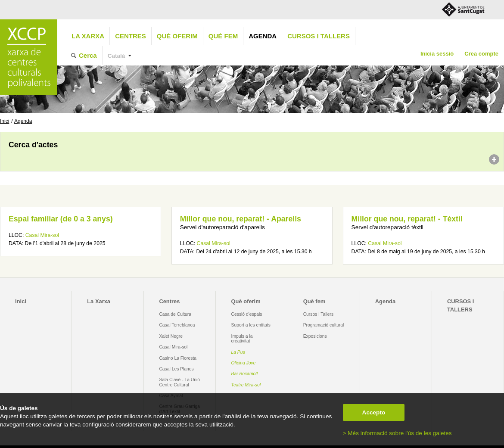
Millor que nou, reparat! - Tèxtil (407, 219)
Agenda (263, 36)
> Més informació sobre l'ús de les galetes (397, 433)
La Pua (238, 352)
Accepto (374, 412)
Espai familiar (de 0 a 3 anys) (61, 219)
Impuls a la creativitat (242, 339)
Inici (5, 121)
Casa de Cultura (175, 314)
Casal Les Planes (176, 369)
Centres (131, 36)
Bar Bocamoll (244, 374)
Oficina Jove (244, 363)
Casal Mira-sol (42, 235)
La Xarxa (88, 36)
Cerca (88, 55)
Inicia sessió (437, 54)
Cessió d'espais (247, 314)
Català (117, 56)
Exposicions (315, 336)
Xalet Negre (171, 336)
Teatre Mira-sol (246, 385)
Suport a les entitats (251, 325)
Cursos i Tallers (318, 314)
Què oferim (177, 36)
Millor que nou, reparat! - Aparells (241, 219)
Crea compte (481, 54)
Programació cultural (324, 325)
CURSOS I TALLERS (319, 36)
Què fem (223, 36)
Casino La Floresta (178, 358)
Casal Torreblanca (177, 325)
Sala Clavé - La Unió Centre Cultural (179, 382)
